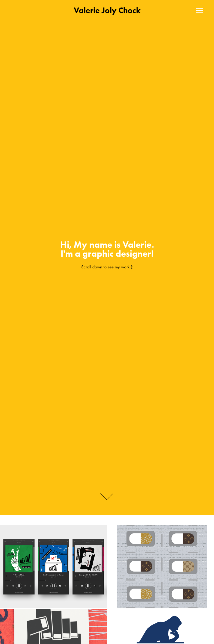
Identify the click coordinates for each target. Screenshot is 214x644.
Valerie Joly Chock (107, 10)
